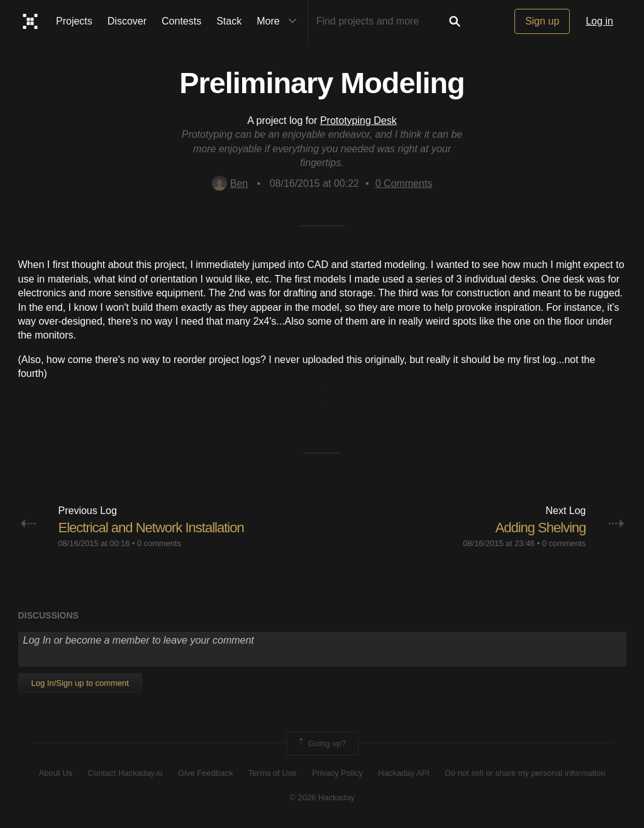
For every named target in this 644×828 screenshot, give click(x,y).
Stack (229, 21)
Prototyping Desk (358, 120)
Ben (230, 183)
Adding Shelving (540, 528)
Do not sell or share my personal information (525, 773)
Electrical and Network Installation (151, 528)
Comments (404, 183)
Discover (127, 21)
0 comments (159, 543)
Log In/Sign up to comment (80, 683)
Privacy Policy (337, 773)
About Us (56, 773)
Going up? (321, 744)
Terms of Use (273, 773)
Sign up (542, 21)
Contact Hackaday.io (125, 773)
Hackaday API (404, 773)
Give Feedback (205, 773)
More (279, 21)
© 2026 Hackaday (322, 797)
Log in (599, 21)
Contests (181, 21)
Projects (74, 21)
